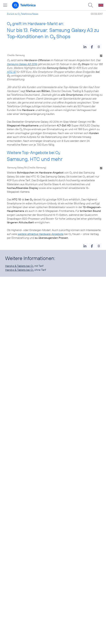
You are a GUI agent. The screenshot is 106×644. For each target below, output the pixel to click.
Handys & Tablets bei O (19, 266)
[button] (85, 46)
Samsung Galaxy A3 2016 (22, 64)
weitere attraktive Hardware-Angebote (41, 234)
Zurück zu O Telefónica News (23, 14)
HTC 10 (11, 72)
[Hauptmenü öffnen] (5, 5)
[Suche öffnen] (91, 5)
